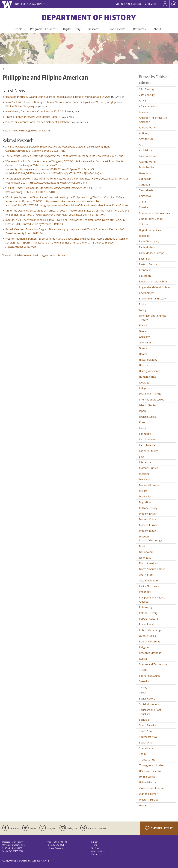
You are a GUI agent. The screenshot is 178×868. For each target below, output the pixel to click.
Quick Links (150, 4)
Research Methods (150, 653)
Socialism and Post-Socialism (150, 712)
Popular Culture (148, 619)
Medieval (144, 479)
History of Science (150, 371)
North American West (152, 569)
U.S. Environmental (150, 771)
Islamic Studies (148, 405)
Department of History (89, 17)
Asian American (148, 156)
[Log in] (165, 4)
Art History (145, 150)
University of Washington (20, 861)
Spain (142, 754)
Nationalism (146, 552)
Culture (143, 224)
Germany (144, 337)
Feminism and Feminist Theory (152, 318)
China (142, 202)
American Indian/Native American (153, 120)
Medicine (144, 474)
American (145, 112)
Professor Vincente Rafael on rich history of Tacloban (37, 122)
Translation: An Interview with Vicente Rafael (32, 117)
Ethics (142, 304)
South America (148, 725)
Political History (148, 613)
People (18, 29)
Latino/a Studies (149, 451)
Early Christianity (149, 241)
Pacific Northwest (149, 586)
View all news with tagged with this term (26, 131)
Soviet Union (147, 743)
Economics (145, 270)
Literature (145, 462)
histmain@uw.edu (55, 848)
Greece (143, 348)
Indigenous (146, 388)
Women (144, 805)
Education (145, 276)
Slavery (143, 687)
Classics (144, 207)
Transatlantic (147, 760)
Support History (159, 828)
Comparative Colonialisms (154, 213)
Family (143, 310)
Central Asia (146, 190)
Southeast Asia (148, 737)
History (143, 365)
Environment (147, 293)
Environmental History (152, 299)
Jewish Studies (147, 417)
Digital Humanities (150, 230)
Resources (139, 29)
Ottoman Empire (149, 581)
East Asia (144, 259)
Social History (147, 699)
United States (147, 777)
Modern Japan (147, 531)
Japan (142, 411)
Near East (145, 558)
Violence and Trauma (152, 788)
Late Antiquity (147, 439)
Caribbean (145, 185)
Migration (145, 502)
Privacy (95, 842)
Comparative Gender (151, 219)
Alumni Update (98, 851)
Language (145, 434)
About (157, 29)
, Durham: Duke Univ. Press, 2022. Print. (64, 156)
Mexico (143, 491)
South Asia (145, 731)
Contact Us (96, 854)
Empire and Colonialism (153, 282)
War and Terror (148, 794)
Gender (143, 331)
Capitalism (145, 179)
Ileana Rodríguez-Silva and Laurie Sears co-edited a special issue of (58, 97)
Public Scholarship (150, 630)
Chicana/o (145, 196)
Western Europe (149, 800)
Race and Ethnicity (150, 642)
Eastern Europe (148, 264)
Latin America (147, 445)
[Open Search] (174, 4)
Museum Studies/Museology (150, 539)
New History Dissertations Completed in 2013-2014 (36, 111)
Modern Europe (148, 525)
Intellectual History (150, 394)
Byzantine (145, 173)
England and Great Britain (154, 287)
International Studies (151, 400)
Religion (144, 647)
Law (141, 457)
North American (148, 563)
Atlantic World (147, 162)
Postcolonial (146, 624)
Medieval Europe (149, 485)
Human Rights (147, 377)
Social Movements (150, 704)
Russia (143, 659)
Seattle (143, 670)
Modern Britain (148, 514)
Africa (142, 101)
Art (141, 145)
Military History (148, 508)
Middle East (146, 496)
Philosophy (146, 607)
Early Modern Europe (152, 253)
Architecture (146, 139)
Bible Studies (147, 167)
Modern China (147, 519)
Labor (143, 428)
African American (149, 106)
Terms (94, 845)
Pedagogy (145, 592)
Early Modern (147, 247)
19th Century (147, 89)
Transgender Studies (151, 765)
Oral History (146, 575)
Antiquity (144, 133)
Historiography (148, 360)
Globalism (145, 343)
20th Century (147, 95)
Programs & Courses (43, 29)
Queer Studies (147, 636)
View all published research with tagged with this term (34, 255)
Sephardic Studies (150, 676)
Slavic (142, 693)
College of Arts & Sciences (128, 4)
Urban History (147, 782)
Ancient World (147, 128)
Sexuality (144, 681)
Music (142, 546)
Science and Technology (153, 664)
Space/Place (146, 748)
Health (143, 354)
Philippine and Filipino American (152, 600)
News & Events (116, 29)
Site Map (95, 848)
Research (94, 29)
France (143, 325)
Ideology (144, 383)
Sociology (145, 720)
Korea (143, 422)
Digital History (72, 29)
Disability (144, 236)
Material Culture (149, 468)
